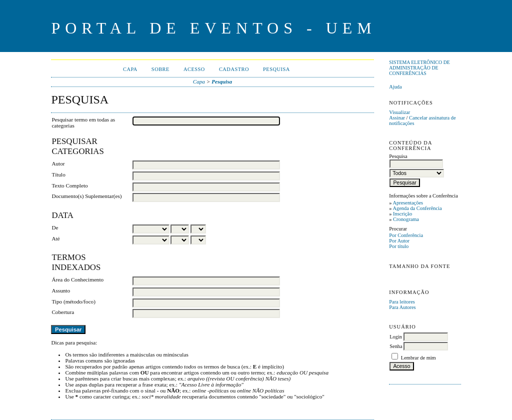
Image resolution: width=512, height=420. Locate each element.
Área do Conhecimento (77, 279)
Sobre (160, 69)
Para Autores (402, 307)
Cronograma (406, 219)
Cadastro (234, 69)
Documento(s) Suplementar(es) (86, 196)
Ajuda (395, 87)
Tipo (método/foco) (73, 301)
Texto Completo (69, 185)
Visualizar (399, 112)
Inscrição (402, 214)
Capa (130, 69)
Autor (58, 163)
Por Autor (399, 241)
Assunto (61, 290)
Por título (399, 246)
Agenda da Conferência (417, 208)
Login (396, 337)
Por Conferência (406, 235)
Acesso (194, 69)
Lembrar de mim (418, 358)
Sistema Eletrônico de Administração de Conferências (419, 68)
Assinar (397, 118)
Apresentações (408, 203)
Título (58, 174)
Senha (396, 346)
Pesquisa (276, 69)
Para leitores (402, 302)
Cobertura (63, 312)
